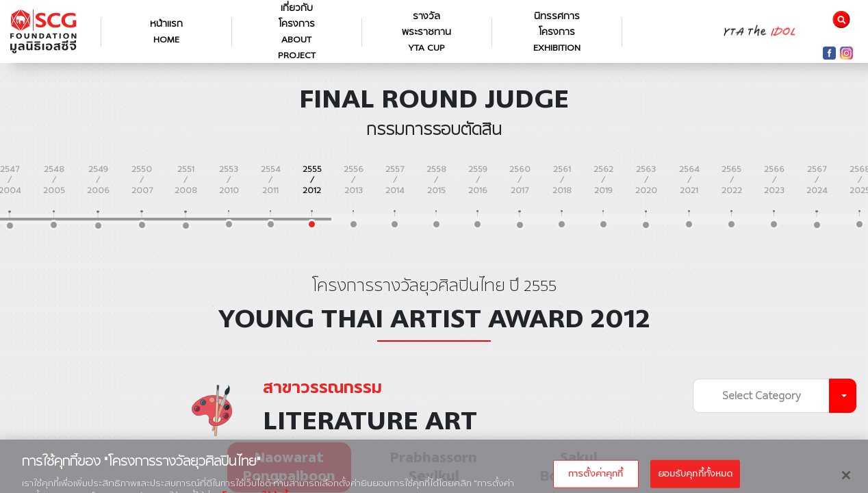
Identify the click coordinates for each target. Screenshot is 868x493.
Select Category (762, 395)
